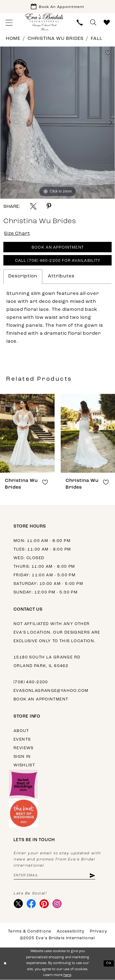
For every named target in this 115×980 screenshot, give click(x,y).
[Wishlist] (107, 23)
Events (22, 740)
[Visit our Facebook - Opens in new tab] (31, 904)
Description (23, 277)
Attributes (61, 277)
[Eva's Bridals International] (44, 22)
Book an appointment (41, 700)
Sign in (22, 757)
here (67, 976)
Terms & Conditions (29, 932)
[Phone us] (80, 23)
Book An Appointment (58, 248)
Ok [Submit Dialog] (109, 964)
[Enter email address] (55, 876)
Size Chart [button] (17, 234)
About (21, 731)
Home (13, 39)
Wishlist (24, 766)
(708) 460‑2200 (31, 683)
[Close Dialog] (5, 964)
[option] (57, 123)
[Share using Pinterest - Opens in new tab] (49, 206)
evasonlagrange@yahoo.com (51, 691)
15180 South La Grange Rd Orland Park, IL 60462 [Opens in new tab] (47, 662)
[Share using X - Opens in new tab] (33, 206)
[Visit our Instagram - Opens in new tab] (57, 904)
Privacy (98, 932)
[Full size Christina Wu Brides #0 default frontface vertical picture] (57, 123)
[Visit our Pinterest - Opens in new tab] (44, 904)
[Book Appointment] (57, 7)
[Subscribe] (93, 876)
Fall (97, 39)
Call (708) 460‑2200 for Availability (58, 261)
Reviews (24, 748)
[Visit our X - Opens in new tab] (19, 904)
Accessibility (71, 932)
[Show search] (93, 23)
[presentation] (27, 434)
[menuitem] (9, 23)
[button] (9, 23)
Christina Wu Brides (56, 39)
